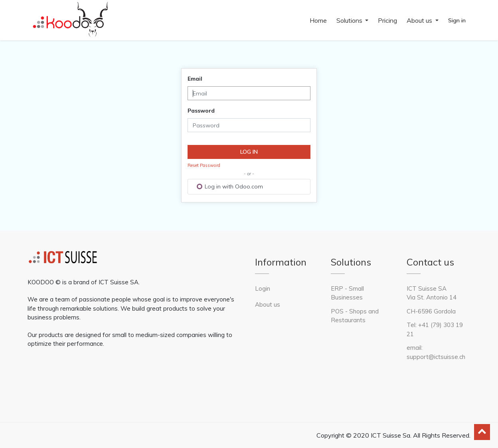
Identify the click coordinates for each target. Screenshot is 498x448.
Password (201, 111)
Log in (249, 152)
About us (268, 304)
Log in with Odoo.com (230, 186)
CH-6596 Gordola (431, 311)
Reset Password (204, 165)
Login (263, 288)
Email (195, 79)
